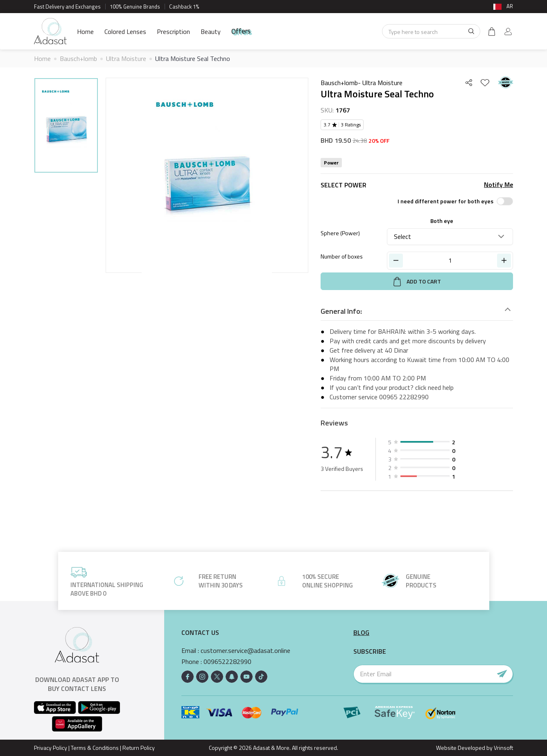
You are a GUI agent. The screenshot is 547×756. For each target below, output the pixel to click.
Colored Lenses (125, 32)
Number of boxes (342, 256)
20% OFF (379, 141)
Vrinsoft (503, 748)
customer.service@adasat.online (245, 651)
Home (85, 32)
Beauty (211, 32)
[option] (66, 127)
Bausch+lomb (78, 59)
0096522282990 (227, 662)
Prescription (173, 32)
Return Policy (139, 748)
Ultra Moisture (126, 59)
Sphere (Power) (340, 233)
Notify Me (498, 185)
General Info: (341, 311)
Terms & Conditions (95, 748)
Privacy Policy (51, 748)
